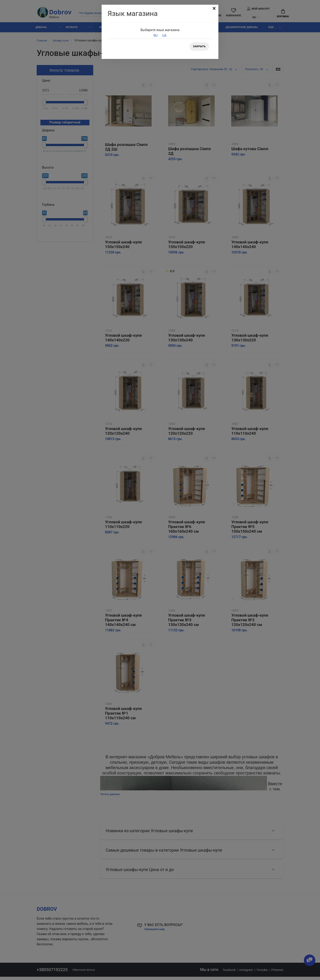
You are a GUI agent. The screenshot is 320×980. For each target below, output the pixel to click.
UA (164, 36)
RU (156, 36)
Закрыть (198, 47)
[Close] (214, 9)
